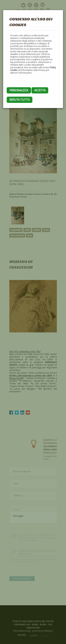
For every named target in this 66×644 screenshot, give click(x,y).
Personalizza (19, 90)
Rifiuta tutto (20, 100)
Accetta (40, 90)
